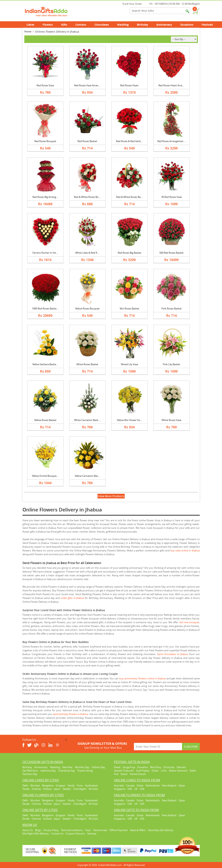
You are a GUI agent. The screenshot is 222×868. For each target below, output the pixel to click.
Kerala (26, 789)
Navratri (181, 767)
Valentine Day (48, 771)
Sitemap (92, 834)
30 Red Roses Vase (172, 197)
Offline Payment (119, 830)
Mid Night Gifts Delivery (36, 834)
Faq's (88, 830)
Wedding (125, 25)
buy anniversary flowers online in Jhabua (142, 678)
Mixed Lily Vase (129, 364)
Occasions (189, 25)
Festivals (209, 25)
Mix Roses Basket (129, 308)
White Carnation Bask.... (87, 420)
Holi (116, 774)
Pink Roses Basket (172, 308)
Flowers (50, 25)
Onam (155, 771)
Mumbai (35, 785)
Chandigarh (80, 789)
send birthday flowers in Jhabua (70, 714)
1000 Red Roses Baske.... (45, 308)
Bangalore (48, 785)
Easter (124, 774)
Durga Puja (129, 767)
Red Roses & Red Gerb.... (129, 141)
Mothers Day (82, 767)
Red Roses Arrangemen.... (171, 141)
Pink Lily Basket (171, 364)
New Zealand (169, 785)
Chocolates (102, 25)
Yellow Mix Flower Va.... (129, 420)
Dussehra (143, 767)
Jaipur (57, 789)
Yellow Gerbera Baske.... (45, 364)
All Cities (93, 789)
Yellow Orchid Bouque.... (45, 476)
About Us (28, 830)
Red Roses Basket (87, 141)
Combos (81, 25)
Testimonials (100, 830)
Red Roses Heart (129, 85)
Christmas (169, 767)
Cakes (33, 25)
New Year (67, 767)
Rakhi (193, 771)
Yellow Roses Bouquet (87, 308)
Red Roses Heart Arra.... (171, 85)
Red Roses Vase (45, 85)
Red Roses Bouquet (45, 141)
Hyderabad (91, 785)
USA (142, 789)
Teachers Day (30, 774)
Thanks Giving (85, 771)
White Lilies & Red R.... (87, 253)
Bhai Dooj (156, 767)
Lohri (164, 771)
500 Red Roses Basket (171, 253)
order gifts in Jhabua (72, 598)
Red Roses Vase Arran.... (87, 85)
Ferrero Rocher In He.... (45, 253)
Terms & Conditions (72, 830)
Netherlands (153, 785)
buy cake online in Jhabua (185, 550)
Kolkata (47, 789)
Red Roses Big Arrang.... (45, 197)
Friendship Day (66, 771)
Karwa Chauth (138, 774)
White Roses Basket (87, 364)
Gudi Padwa (143, 771)
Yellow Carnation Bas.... (87, 476)
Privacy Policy (51, 830)
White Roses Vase (171, 420)
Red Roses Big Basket (129, 253)
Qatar (182, 785)
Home (28, 31)
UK (136, 789)
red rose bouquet (189, 622)
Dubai (140, 785)
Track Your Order (130, 4)
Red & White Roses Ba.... (129, 197)
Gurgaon (61, 785)
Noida (71, 785)
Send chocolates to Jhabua (173, 654)
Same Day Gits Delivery (161, 830)
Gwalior (67, 789)
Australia (119, 785)
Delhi (25, 785)
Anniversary (166, 25)
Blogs (38, 830)
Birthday (145, 25)
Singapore (120, 789)
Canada (130, 785)
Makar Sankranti (178, 771)
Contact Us (57, 834)
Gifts (66, 25)
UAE (130, 789)
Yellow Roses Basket (45, 420)
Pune (80, 785)
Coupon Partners (75, 834)
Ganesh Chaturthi (124, 771)
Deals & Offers (138, 830)
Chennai (36, 789)
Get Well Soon (30, 771)
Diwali (117, 767)
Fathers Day (98, 767)
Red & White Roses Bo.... (87, 197)
